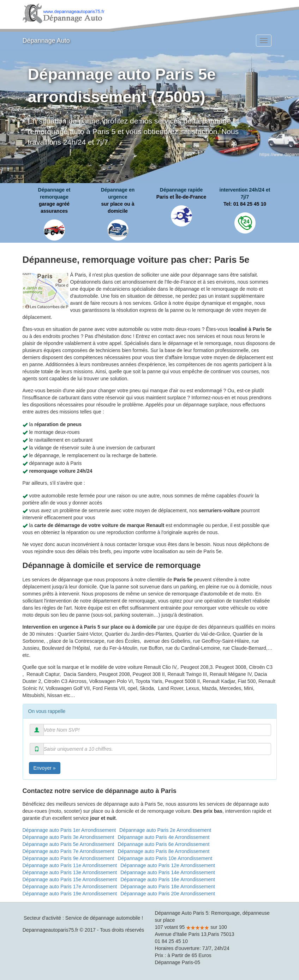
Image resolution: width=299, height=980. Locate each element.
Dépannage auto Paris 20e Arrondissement (168, 894)
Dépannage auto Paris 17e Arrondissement (70, 887)
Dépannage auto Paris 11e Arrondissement (70, 865)
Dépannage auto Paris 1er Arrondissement (69, 830)
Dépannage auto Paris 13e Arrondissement (70, 872)
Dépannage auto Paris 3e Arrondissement (68, 837)
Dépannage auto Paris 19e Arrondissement (70, 894)
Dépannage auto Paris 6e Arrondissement (163, 844)
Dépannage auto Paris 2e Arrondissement (165, 830)
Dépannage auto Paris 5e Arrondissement (68, 844)
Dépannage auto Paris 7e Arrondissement (68, 851)
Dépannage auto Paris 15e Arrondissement (70, 879)
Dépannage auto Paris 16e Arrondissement (168, 879)
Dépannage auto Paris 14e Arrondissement (168, 872)
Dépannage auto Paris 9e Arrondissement (68, 858)
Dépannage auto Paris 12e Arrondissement (168, 865)
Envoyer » (45, 768)
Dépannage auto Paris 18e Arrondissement (168, 887)
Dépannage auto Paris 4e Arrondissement (163, 837)
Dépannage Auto (46, 41)
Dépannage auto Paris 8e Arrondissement (163, 851)
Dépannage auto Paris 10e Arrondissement (165, 858)
